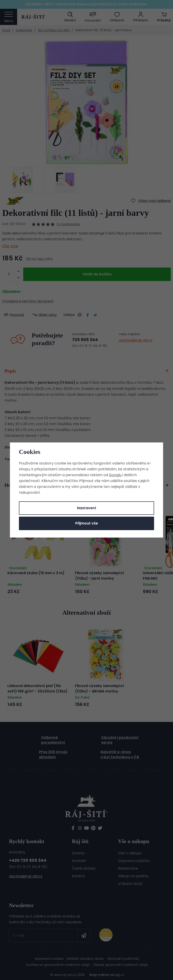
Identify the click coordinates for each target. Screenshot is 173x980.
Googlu (115, 475)
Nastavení (87, 508)
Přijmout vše (87, 523)
